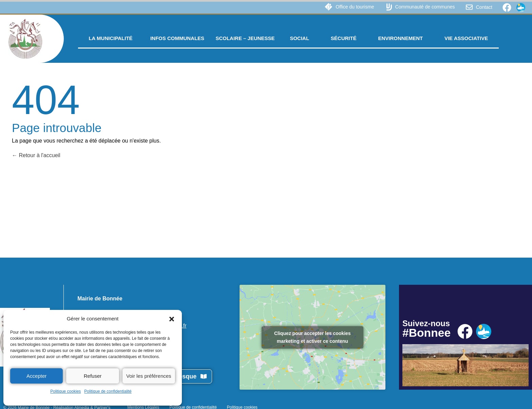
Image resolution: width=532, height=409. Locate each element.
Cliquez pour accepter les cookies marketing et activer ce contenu (312, 337)
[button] (172, 319)
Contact (484, 7)
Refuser (93, 376)
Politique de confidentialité (108, 391)
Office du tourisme (355, 7)
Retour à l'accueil (36, 155)
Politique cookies (65, 391)
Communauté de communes (425, 7)
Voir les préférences (149, 376)
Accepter (36, 376)
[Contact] (469, 7)
